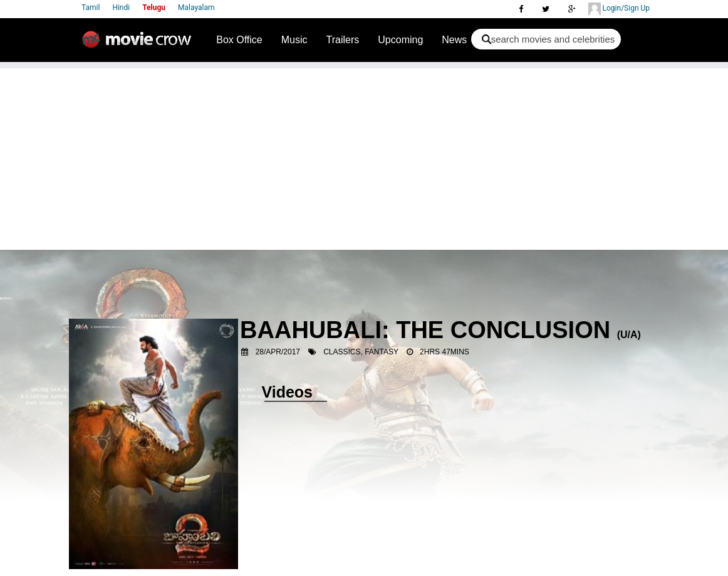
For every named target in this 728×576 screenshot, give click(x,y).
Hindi (121, 8)
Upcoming (400, 40)
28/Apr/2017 (278, 352)
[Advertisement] (364, 156)
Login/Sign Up (619, 9)
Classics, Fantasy (361, 352)
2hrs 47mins (445, 352)
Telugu (154, 8)
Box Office (239, 40)
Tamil (91, 8)
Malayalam (196, 8)
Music (294, 40)
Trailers (343, 40)
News (454, 40)
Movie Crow (140, 44)
